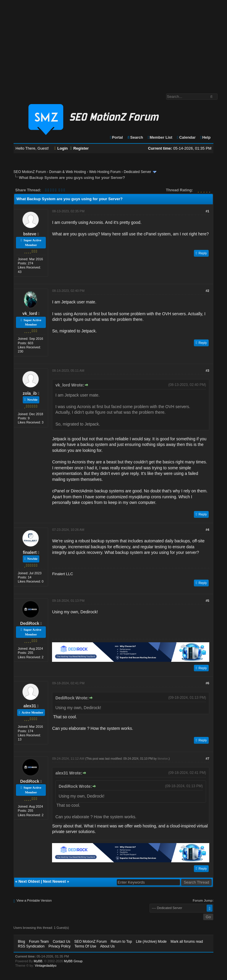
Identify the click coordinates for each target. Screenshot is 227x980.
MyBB (38, 961)
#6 (207, 683)
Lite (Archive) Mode (151, 942)
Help (205, 137)
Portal (116, 137)
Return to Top (121, 942)
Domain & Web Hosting (68, 172)
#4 (207, 530)
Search (135, 137)
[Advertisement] (113, 44)
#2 (207, 291)
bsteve (30, 234)
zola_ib (30, 393)
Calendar (186, 137)
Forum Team (39, 942)
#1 (207, 211)
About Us (107, 946)
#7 (207, 759)
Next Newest (55, 881)
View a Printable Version (34, 900)
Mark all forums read (187, 942)
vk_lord (30, 313)
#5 (207, 601)
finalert (30, 552)
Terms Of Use (85, 946)
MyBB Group (73, 961)
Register (80, 148)
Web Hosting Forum (105, 172)
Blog (22, 942)
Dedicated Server (138, 172)
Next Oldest (29, 881)
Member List (160, 137)
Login (61, 148)
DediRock (30, 623)
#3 (207, 371)
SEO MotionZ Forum (30, 172)
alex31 (30, 706)
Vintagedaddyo (46, 966)
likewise (163, 759)
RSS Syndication (31, 946)
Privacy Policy (60, 946)
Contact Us (61, 942)
